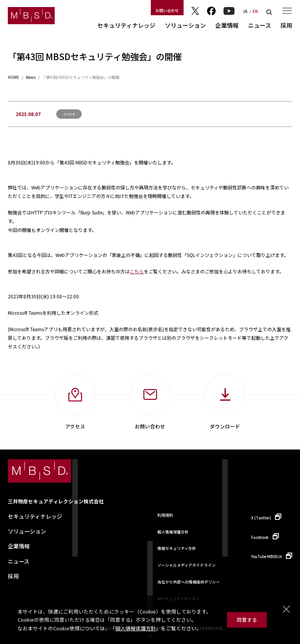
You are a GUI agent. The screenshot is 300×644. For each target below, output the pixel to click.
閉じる (286, 609)
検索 (269, 12)
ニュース (260, 25)
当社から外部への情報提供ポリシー (189, 582)
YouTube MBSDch (267, 557)
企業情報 (227, 25)
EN (255, 12)
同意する (247, 620)
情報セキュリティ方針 (177, 548)
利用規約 (165, 515)
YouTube (229, 11)
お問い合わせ (167, 11)
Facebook (211, 11)
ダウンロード (225, 426)
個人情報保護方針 (136, 628)
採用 (286, 25)
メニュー (287, 11)
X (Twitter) (261, 518)
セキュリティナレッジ (126, 25)
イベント (69, 114)
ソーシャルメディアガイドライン (187, 565)
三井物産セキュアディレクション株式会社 (56, 501)
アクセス (75, 426)
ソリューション (185, 25)
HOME (13, 78)
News (31, 78)
